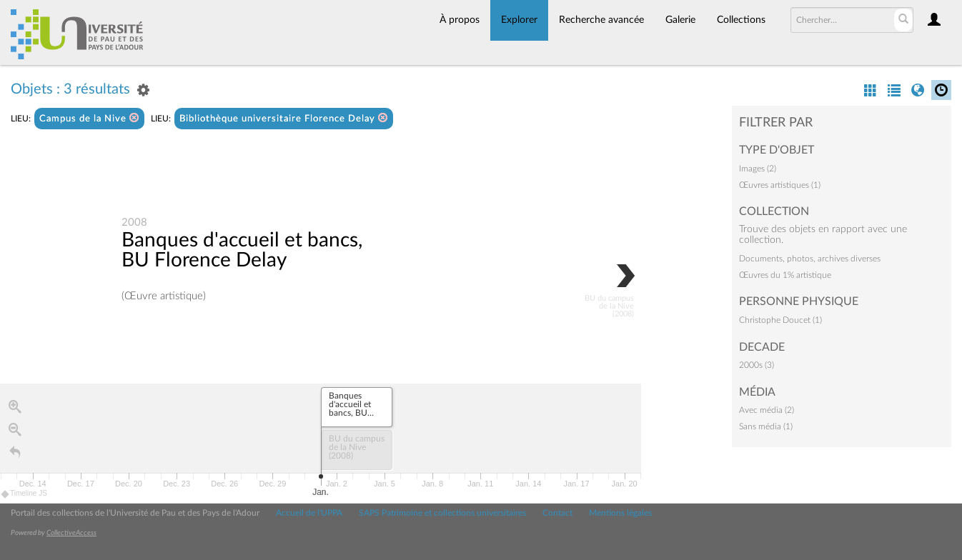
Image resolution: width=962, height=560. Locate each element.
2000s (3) (757, 365)
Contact (557, 513)
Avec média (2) (767, 410)
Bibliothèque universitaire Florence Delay (284, 118)
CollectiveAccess (71, 533)
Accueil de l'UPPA (309, 513)
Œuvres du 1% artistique (785, 275)
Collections (741, 20)
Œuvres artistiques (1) (780, 185)
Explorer (519, 20)
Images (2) (758, 169)
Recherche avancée (601, 20)
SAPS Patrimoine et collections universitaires (442, 513)
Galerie (680, 20)
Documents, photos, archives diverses (810, 259)
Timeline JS (25, 494)
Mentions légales (620, 513)
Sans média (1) (766, 426)
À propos (460, 20)
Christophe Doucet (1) (780, 320)
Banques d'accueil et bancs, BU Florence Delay (242, 250)
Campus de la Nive (89, 118)
